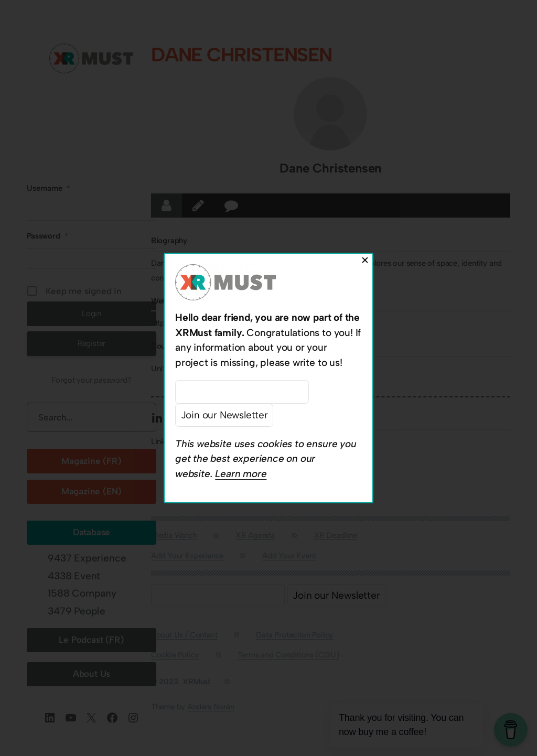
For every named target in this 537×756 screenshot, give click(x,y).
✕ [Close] (365, 260)
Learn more (241, 474)
